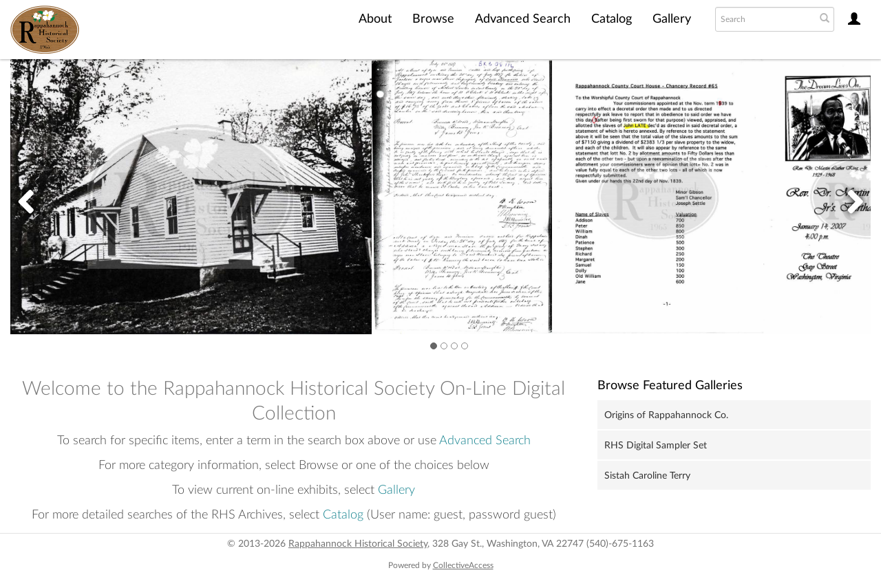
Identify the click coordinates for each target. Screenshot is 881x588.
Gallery (672, 19)
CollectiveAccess (463, 565)
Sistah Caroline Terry (647, 476)
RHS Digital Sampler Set (656, 446)
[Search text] (764, 19)
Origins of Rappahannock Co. (666, 415)
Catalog (612, 19)
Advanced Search (523, 19)
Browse (433, 19)
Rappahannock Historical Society (358, 544)
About (375, 19)
